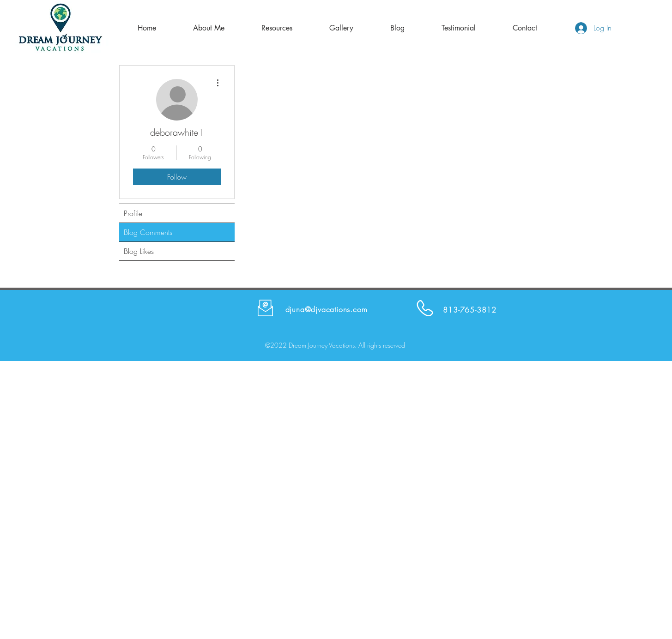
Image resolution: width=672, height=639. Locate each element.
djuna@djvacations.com (327, 309)
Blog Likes (139, 251)
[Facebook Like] (538, 308)
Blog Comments (148, 232)
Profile (133, 213)
